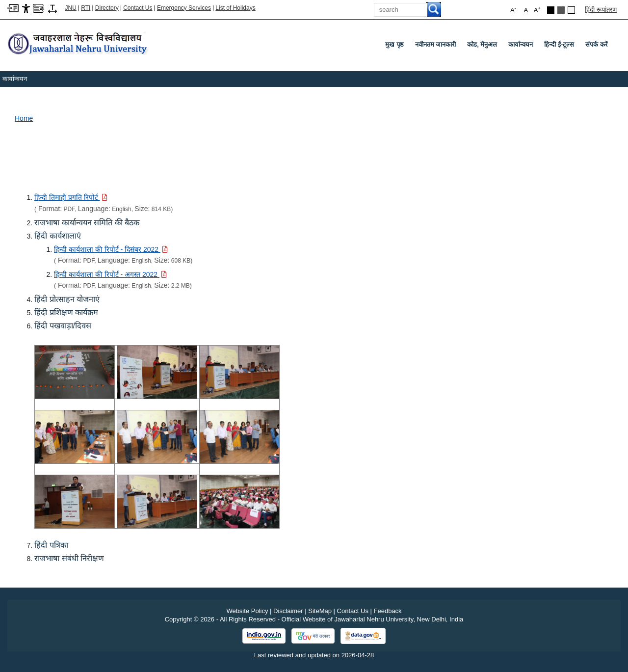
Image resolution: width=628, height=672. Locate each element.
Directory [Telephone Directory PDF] (107, 8)
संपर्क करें (596, 44)
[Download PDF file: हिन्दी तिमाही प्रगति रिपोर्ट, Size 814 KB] (71, 197)
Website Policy (247, 611)
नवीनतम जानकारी (436, 44)
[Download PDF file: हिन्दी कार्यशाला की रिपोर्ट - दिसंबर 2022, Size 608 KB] (111, 249)
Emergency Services (184, 8)
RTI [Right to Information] (86, 8)
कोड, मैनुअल (482, 44)
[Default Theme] (571, 10)
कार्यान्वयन (521, 44)
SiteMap (320, 611)
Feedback (388, 611)
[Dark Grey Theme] (561, 10)
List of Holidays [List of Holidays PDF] (235, 8)
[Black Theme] (551, 10)
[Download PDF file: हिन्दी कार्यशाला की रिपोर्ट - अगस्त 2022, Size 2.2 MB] (110, 274)
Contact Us (138, 8)
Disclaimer (288, 611)
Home (24, 118)
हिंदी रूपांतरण (601, 10)
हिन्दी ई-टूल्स (559, 44)
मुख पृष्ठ (394, 44)
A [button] (537, 10)
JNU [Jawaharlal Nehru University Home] (71, 8)
